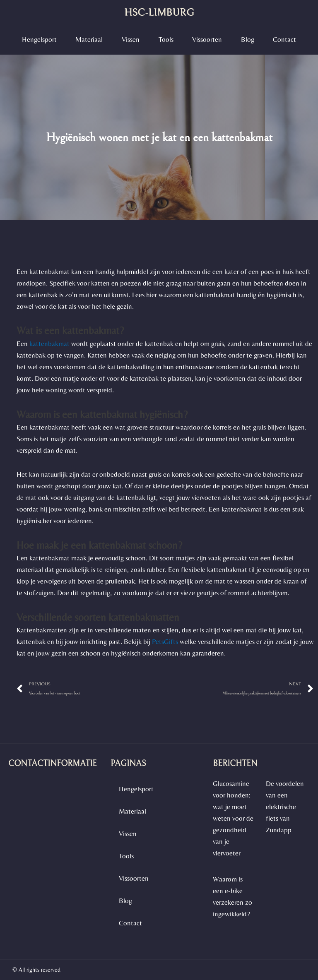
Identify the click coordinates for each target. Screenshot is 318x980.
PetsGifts (165, 641)
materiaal (89, 39)
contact (284, 39)
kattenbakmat (49, 343)
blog (248, 39)
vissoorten (207, 39)
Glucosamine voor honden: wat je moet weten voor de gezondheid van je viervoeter (233, 818)
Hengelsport (39, 39)
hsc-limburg (159, 13)
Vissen (131, 39)
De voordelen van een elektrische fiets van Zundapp (285, 807)
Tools (166, 39)
